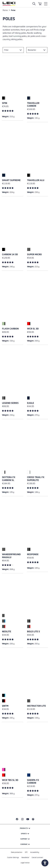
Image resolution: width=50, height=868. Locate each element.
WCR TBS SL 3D (10, 780)
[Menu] (46, 4)
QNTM (5, 706)
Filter (6, 50)
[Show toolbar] (45, 863)
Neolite (7, 632)
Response (33, 554)
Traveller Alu (36, 180)
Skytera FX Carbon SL (9, 479)
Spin (5, 103)
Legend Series (10, 403)
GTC (26, 852)
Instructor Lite (36, 706)
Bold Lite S (33, 632)
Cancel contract (37, 857)
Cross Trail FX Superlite (36, 479)
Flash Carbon (10, 329)
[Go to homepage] (9, 4)
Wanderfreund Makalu (11, 556)
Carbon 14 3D (10, 254)
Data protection (17, 852)
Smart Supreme (11, 180)
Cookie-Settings (13, 857)
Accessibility (35, 852)
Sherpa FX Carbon (33, 782)
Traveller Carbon (33, 105)
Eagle (31, 403)
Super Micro (34, 254)
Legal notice (25, 863)
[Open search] (34, 4)
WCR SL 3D (33, 329)
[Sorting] (37, 50)
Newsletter (25, 857)
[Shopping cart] (40, 4)
